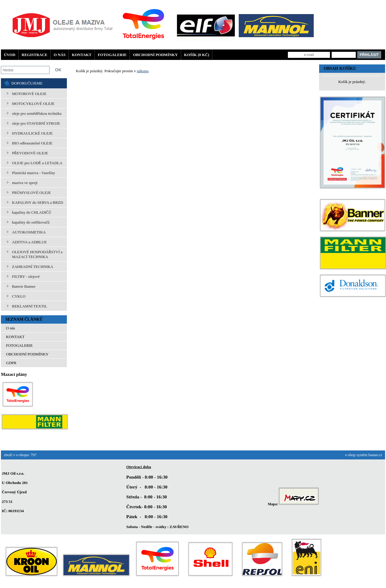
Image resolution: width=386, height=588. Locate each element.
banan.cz (375, 455)
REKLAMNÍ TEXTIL (30, 306)
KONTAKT (82, 55)
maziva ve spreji (25, 183)
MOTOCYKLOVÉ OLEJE (33, 104)
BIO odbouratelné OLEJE (32, 143)
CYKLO (19, 296)
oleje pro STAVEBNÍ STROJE (36, 123)
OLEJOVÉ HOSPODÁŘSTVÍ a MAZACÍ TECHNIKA (37, 254)
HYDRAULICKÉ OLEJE (32, 133)
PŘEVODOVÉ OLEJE (30, 153)
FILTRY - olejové (26, 276)
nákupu (142, 71)
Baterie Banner (24, 286)
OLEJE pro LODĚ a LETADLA (37, 163)
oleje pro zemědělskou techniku (37, 113)
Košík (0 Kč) (197, 55)
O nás (60, 55)
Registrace (34, 55)
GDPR (11, 363)
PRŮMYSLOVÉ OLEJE (31, 193)
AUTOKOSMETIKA (29, 232)
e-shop (350, 455)
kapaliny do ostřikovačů (31, 222)
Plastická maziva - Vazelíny (34, 173)
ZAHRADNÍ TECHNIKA (33, 267)
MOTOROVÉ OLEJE (29, 94)
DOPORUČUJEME (27, 83)
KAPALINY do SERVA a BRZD (37, 202)
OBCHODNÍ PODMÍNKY (155, 55)
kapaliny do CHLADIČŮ (32, 212)
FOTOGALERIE (112, 55)
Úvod (10, 55)
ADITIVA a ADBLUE (29, 242)
